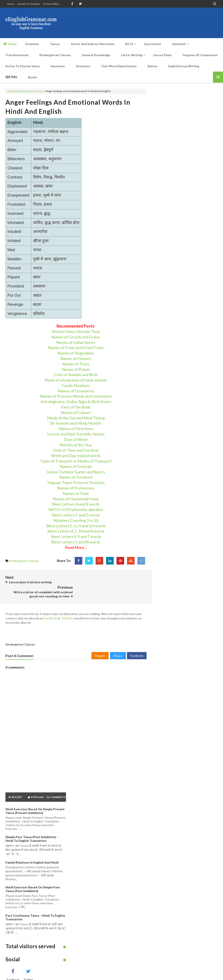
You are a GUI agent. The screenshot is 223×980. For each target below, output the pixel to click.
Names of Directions (76, 429)
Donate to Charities (29, 4)
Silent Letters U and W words (76, 542)
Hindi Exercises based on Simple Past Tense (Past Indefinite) (33, 879)
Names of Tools (76, 493)
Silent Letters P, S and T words (76, 536)
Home (11, 4)
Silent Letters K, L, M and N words (76, 531)
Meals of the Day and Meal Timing (76, 418)
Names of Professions (76, 488)
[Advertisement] (138, 23)
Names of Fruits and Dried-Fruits (76, 348)
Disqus (118, 645)
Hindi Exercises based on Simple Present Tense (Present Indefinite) (35, 801)
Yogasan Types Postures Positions (76, 482)
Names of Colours (76, 412)
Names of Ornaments (76, 391)
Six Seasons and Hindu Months (76, 423)
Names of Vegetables (76, 353)
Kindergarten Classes (30, 91)
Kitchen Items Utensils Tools (76, 331)
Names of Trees (76, 364)
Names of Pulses (76, 369)
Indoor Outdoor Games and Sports (76, 472)
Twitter (66, 608)
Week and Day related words (76, 456)
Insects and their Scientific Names (76, 434)
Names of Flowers (76, 358)
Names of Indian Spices (76, 342)
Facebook (51, 608)
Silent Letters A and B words (76, 504)
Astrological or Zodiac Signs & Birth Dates (76, 402)
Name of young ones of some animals (76, 380)
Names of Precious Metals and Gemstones (76, 396)
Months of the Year (76, 445)
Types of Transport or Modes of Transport (76, 461)
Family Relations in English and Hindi (32, 852)
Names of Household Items (76, 499)
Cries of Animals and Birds (76, 375)
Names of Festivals (76, 466)
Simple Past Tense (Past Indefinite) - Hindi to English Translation (32, 829)
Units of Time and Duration (76, 450)
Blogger (100, 645)
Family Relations (76, 385)
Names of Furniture (76, 477)
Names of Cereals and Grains (76, 337)
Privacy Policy (51, 4)
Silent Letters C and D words (76, 515)
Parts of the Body (76, 407)
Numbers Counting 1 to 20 (76, 520)
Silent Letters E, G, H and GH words (76, 526)
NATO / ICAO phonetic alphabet (76, 509)
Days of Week (76, 439)
